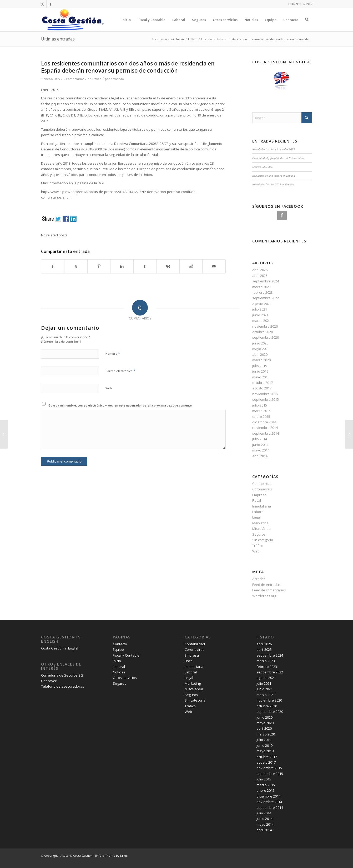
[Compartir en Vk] (168, 266)
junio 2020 (260, 343)
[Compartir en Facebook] (53, 266)
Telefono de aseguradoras (63, 686)
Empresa (259, 495)
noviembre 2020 (265, 326)
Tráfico (97, 79)
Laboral (179, 20)
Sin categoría (263, 540)
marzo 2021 (261, 321)
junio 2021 (260, 315)
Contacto (291, 20)
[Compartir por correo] (214, 266)
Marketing (260, 523)
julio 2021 (260, 309)
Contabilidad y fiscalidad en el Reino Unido (278, 158)
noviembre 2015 (265, 394)
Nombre (113, 353)
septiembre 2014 (266, 433)
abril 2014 (260, 456)
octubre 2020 (263, 332)
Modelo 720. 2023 (263, 167)
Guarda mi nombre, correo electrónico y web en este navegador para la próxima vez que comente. (120, 405)
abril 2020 (260, 354)
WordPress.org (264, 596)
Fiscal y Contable (152, 20)
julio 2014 (260, 439)
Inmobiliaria (262, 506)
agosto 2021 (262, 304)
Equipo (271, 20)
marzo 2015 (261, 411)
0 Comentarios (74, 79)
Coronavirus (262, 489)
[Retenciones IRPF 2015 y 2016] (4, 434)
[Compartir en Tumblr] (145, 266)
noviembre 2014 (265, 428)
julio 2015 (260, 405)
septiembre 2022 (266, 298)
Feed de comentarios (269, 590)
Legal (256, 517)
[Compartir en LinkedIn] (122, 266)
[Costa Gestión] (73, 20)
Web (109, 388)
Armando (117, 79)
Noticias (251, 20)
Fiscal (257, 500)
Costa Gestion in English (60, 648)
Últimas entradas (58, 39)
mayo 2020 (261, 349)
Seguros (199, 20)
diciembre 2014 (264, 422)
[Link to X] (42, 4)
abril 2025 (260, 276)
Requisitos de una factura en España (274, 176)
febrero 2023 (263, 292)
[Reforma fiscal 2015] (349, 434)
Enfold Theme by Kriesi (112, 856)
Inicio (126, 20)
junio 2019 (260, 371)
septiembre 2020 (266, 337)
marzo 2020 (261, 360)
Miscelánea (261, 529)
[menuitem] (307, 20)
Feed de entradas (266, 585)
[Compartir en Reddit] (191, 266)
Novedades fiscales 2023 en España (273, 184)
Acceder (259, 579)
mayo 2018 (261, 377)
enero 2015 (261, 417)
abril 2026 (260, 270)
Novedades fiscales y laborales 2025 (273, 149)
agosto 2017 (262, 388)
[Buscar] (307, 20)
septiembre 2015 (266, 399)
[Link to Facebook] (51, 4)
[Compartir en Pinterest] (99, 266)
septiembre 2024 (266, 281)
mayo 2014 (261, 450)
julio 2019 (260, 366)
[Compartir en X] (76, 266)
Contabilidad (262, 484)
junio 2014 (260, 445)
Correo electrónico (120, 371)
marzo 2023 (261, 287)
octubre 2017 (263, 383)
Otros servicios (225, 20)
